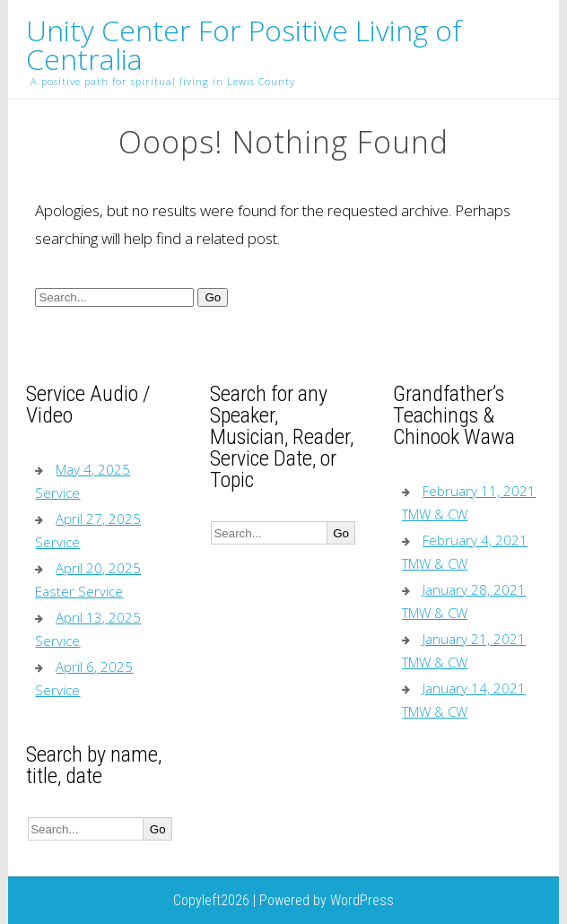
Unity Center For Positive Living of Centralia (244, 45)
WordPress (362, 900)
